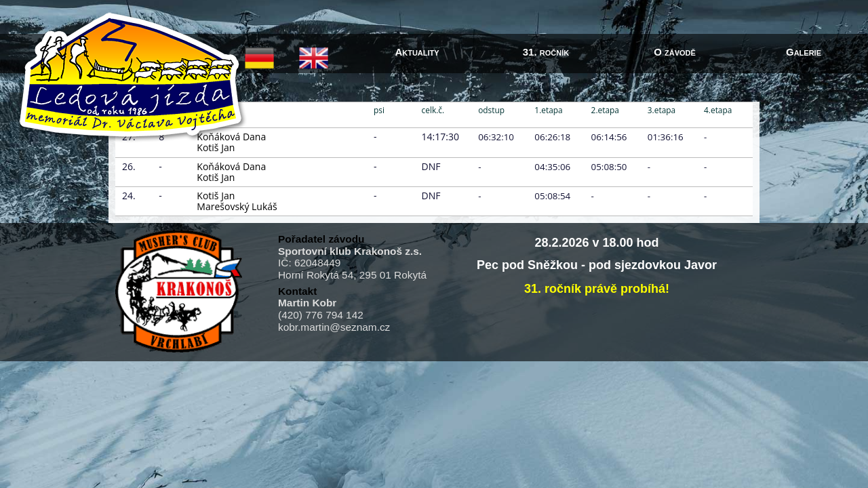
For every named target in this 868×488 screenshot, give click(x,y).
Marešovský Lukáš (237, 206)
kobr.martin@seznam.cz (334, 327)
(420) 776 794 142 (321, 315)
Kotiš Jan (216, 147)
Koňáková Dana (231, 166)
